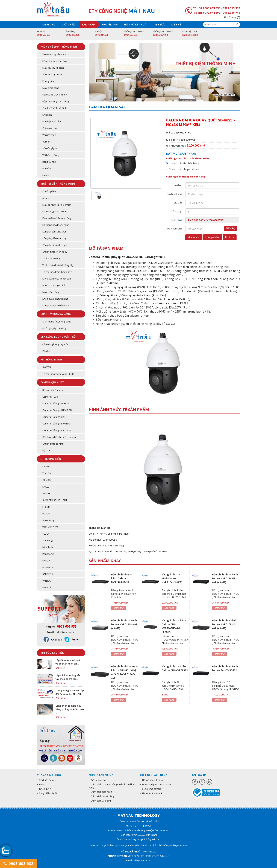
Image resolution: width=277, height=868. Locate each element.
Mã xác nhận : (174, 229)
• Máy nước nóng (50, 88)
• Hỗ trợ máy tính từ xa (152, 780)
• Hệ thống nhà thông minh (55, 225)
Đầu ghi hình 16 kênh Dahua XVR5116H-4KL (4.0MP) (124, 624)
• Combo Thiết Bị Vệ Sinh (54, 108)
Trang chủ (48, 24)
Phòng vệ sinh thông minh (59, 47)
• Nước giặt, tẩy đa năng (53, 328)
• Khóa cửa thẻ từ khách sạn (56, 279)
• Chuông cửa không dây (54, 252)
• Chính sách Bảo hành (100, 801)
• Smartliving (47, 520)
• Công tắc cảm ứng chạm (54, 232)
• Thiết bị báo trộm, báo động (56, 272)
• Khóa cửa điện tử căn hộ (54, 299)
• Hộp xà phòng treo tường (55, 101)
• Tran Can (46, 473)
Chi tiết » (61, 668)
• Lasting (45, 467)
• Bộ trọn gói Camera (52, 390)
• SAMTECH (47, 574)
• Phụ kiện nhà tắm (51, 121)
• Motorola (46, 587)
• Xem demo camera (151, 789)
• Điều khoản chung (99, 780)
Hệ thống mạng (51, 359)
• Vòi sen (45, 142)
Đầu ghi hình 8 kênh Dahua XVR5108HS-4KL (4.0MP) (224, 624)
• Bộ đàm (45, 450)
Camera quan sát (52, 382)
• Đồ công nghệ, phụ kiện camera (58, 437)
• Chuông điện (48, 191)
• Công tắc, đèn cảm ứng (53, 238)
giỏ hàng (232, 17)
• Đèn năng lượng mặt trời (54, 344)
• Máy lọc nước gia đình (53, 285)
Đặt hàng (119, 608)
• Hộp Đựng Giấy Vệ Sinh (54, 95)
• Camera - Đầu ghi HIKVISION (56, 410)
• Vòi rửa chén (48, 135)
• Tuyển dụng (44, 789)
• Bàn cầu (46, 168)
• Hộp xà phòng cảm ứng (54, 61)
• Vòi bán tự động (50, 155)
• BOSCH (45, 514)
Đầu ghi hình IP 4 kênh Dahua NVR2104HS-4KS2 (172, 578)
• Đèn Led (46, 351)
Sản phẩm (89, 24)
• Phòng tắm (47, 81)
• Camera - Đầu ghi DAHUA (55, 403)
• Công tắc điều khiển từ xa (55, 305)
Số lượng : (176, 211)
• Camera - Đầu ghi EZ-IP (53, 417)
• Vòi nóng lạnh (49, 148)
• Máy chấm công (50, 292)
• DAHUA (45, 561)
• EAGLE (45, 487)
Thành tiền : (176, 220)
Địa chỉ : (178, 203)
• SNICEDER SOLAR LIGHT (54, 500)
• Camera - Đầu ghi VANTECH (56, 430)
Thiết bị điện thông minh (58, 184)
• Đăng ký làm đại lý (47, 793)
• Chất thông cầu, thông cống (56, 322)
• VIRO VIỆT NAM (49, 527)
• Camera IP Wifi (49, 397)
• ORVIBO (46, 480)
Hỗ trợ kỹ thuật (136, 24)
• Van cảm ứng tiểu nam (53, 54)
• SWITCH (46, 367)
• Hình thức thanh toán (152, 793)
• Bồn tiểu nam (48, 162)
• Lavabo (45, 175)
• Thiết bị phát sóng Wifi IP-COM (57, 374)
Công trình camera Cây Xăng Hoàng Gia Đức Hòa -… (70, 709)
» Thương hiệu (51, 459)
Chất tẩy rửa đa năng (56, 314)
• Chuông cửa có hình (52, 444)
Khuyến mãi (110, 24)
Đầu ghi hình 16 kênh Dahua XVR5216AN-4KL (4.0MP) (225, 578)
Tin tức (160, 24)
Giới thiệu (69, 24)
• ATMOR (45, 493)
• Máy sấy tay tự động (52, 68)
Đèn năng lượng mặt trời (58, 337)
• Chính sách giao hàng (100, 792)
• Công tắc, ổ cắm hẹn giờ (54, 245)
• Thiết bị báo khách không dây (57, 265)
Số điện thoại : (174, 194)
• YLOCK (45, 534)
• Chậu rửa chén (49, 128)
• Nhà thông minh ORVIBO (54, 211)
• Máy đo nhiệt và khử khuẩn (56, 205)
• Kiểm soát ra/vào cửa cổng (56, 218)
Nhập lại (230, 237)
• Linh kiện (46, 115)
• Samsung (46, 540)
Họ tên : (178, 185)
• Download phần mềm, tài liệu (156, 784)
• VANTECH (46, 581)
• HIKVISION (47, 567)
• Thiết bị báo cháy (50, 258)
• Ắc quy (45, 198)
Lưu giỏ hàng (213, 237)
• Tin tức (41, 784)
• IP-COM (45, 507)
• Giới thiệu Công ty (47, 780)
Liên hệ (176, 24)
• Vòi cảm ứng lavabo (52, 74)
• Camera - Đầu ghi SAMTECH (56, 424)
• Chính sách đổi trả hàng (101, 796)
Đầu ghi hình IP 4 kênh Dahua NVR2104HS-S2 (121, 578)
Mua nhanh (194, 237)
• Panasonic (47, 554)
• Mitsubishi (47, 547)
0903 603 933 (19, 863)
